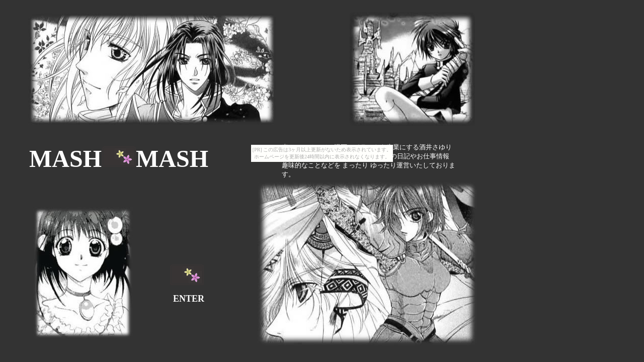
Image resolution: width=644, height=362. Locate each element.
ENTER (189, 299)
